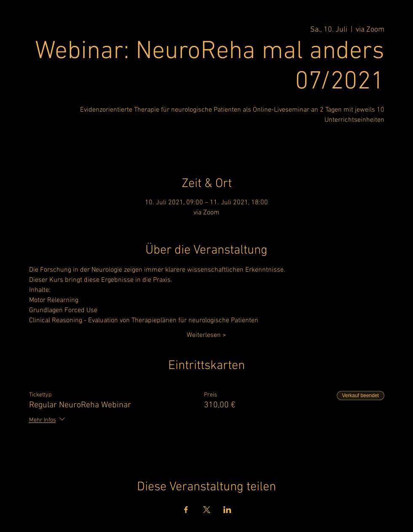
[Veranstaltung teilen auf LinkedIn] (227, 510)
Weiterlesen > (206, 335)
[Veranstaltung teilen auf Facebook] (186, 510)
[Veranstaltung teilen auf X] (207, 510)
